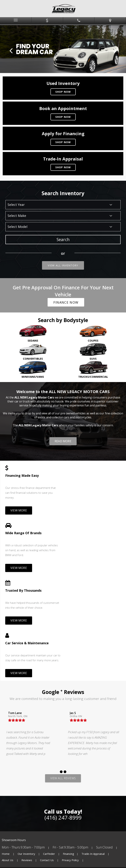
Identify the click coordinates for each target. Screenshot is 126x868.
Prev (11, 50)
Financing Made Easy (22, 475)
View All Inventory (63, 265)
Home (6, 749)
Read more (63, 441)
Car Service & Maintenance (90, 533)
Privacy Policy (71, 755)
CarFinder (49, 749)
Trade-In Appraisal (93, 749)
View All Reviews (63, 673)
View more (19, 510)
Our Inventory (26, 749)
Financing (68, 749)
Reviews (27, 755)
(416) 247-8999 (63, 712)
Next (115, 50)
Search (63, 239)
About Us (8, 755)
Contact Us (47, 755)
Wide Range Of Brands (86, 475)
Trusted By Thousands (23, 533)
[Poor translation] (13, 807)
